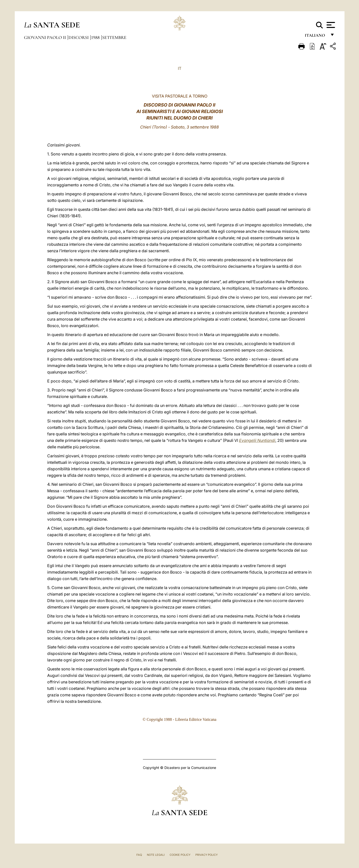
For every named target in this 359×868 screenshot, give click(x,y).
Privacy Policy (206, 855)
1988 (96, 37)
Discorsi (79, 37)
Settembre (114, 37)
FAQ (139, 855)
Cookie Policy (180, 855)
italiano (316, 37)
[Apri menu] (330, 25)
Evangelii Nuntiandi (257, 440)
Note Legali (156, 855)
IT (180, 68)
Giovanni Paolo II (45, 37)
